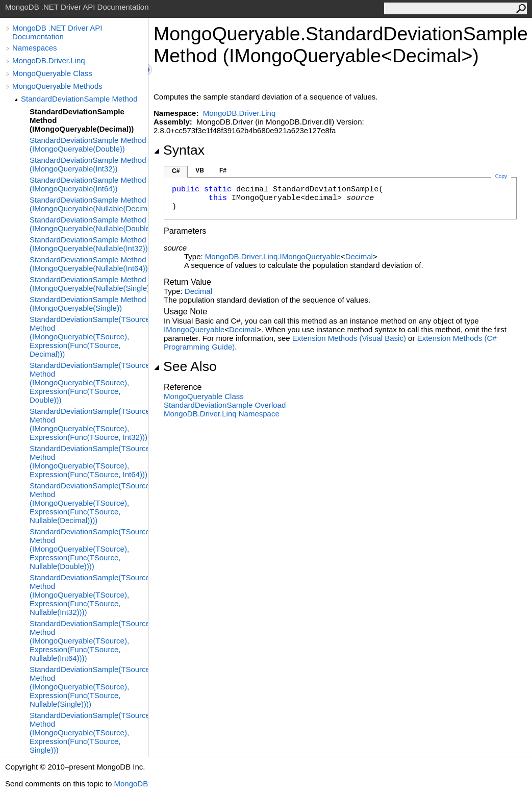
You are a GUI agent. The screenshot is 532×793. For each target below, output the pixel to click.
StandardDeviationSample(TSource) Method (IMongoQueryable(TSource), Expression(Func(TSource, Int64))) (89, 461)
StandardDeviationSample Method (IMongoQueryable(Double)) (88, 144)
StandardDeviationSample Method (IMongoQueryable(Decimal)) (82, 120)
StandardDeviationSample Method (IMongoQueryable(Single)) (88, 304)
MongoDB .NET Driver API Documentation (57, 32)
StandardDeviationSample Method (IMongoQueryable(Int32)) (88, 164)
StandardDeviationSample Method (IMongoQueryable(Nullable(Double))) (89, 224)
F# (223, 170)
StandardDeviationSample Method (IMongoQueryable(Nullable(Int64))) (89, 264)
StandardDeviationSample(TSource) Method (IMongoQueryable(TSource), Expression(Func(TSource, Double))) (89, 382)
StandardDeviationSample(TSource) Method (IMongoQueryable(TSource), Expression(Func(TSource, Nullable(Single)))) (89, 687)
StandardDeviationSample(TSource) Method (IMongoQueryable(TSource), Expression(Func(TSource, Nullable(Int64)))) (89, 641)
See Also (185, 366)
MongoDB (131, 784)
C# (176, 171)
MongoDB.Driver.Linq (49, 60)
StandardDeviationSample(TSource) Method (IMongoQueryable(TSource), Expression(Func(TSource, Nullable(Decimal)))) (89, 503)
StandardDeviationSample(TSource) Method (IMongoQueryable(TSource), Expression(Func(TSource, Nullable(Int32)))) (89, 595)
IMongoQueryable (194, 329)
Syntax (179, 150)
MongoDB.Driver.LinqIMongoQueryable (273, 256)
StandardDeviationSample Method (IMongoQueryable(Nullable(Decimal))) (89, 204)
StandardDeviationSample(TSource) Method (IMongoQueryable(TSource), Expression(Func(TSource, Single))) (89, 733)
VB (200, 170)
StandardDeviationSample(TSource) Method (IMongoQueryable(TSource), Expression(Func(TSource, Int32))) (89, 424)
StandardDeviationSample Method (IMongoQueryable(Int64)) (88, 184)
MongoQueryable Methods (57, 86)
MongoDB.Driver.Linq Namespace (222, 414)
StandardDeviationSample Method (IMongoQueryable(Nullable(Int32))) (89, 244)
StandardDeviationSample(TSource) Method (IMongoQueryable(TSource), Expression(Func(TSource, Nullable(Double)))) (89, 549)
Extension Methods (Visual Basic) (349, 338)
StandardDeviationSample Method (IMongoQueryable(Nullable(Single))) (89, 284)
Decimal (359, 256)
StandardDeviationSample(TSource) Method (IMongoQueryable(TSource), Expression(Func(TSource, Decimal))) (89, 337)
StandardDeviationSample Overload (225, 405)
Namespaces (35, 48)
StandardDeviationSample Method (79, 99)
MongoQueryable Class (52, 73)
